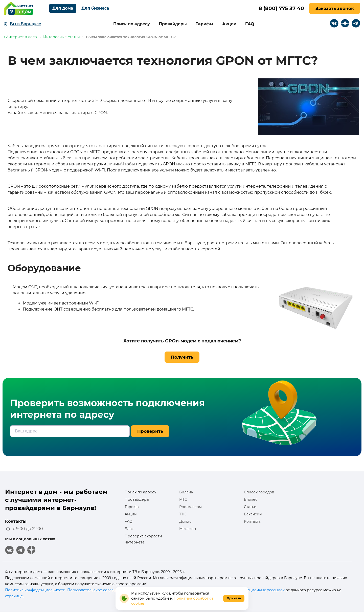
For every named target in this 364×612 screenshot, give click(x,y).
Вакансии (253, 514)
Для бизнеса (95, 8)
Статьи (250, 507)
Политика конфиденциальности (35, 590)
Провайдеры (173, 24)
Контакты (253, 521)
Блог (129, 529)
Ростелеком (190, 507)
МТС (183, 499)
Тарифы (204, 24)
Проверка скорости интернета (143, 539)
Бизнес (251, 499)
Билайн (186, 492)
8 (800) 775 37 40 (281, 8)
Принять (234, 598)
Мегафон (188, 529)
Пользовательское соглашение (97, 590)
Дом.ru (185, 521)
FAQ (250, 24)
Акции (229, 24)
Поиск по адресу (132, 24)
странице (14, 596)
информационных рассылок (258, 590)
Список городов (259, 492)
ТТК (183, 514)
